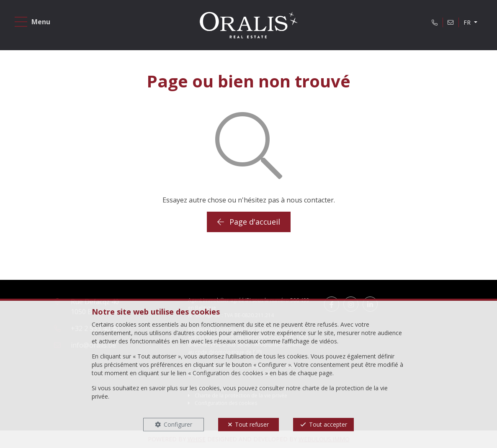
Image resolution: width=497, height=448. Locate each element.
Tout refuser (252, 424)
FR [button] (468, 22)
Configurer (178, 424)
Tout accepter (328, 424)
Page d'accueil (249, 222)
